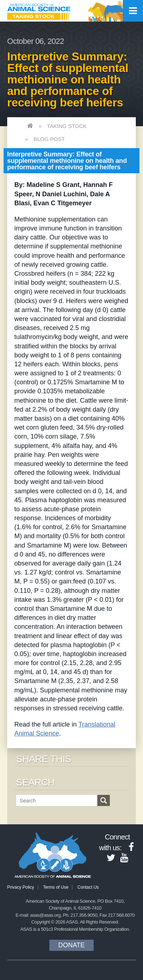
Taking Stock (67, 126)
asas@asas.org (46, 915)
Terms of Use (56, 887)
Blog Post (49, 139)
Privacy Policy (21, 887)
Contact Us (88, 887)
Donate (72, 945)
